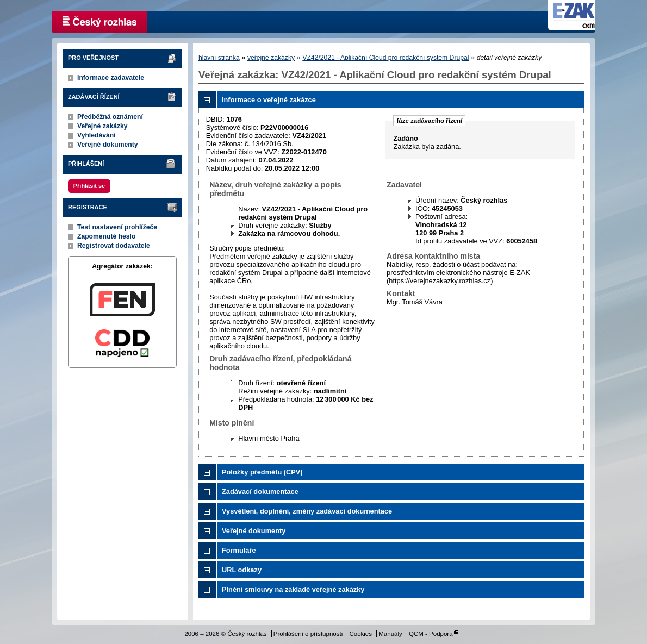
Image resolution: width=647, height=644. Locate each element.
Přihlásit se (89, 186)
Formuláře (239, 550)
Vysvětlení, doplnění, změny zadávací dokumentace (307, 511)
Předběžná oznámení (110, 117)
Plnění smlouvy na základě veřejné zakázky (293, 589)
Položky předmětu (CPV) (262, 472)
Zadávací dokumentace (260, 492)
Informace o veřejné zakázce (269, 100)
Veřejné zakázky (102, 126)
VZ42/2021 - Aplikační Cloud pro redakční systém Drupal (385, 58)
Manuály (390, 634)
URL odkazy (242, 570)
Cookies (360, 634)
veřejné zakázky (271, 58)
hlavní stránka (219, 58)
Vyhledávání (97, 135)
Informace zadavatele (111, 78)
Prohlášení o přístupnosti (308, 634)
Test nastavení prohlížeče (117, 227)
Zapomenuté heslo (106, 236)
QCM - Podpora (431, 634)
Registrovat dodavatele (114, 246)
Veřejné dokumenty (107, 145)
